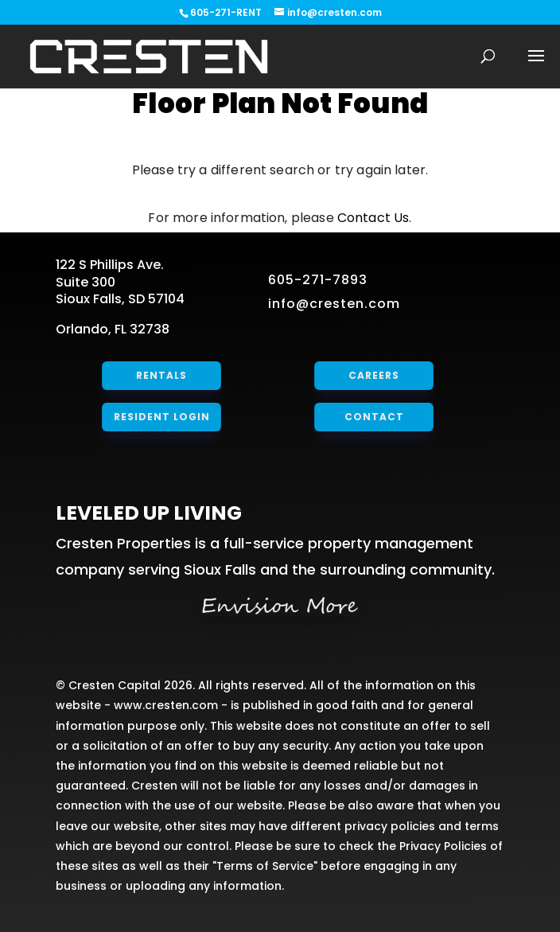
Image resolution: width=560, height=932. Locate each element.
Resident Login (162, 417)
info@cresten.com (334, 304)
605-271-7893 (318, 280)
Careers (373, 375)
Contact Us (373, 218)
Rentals (162, 375)
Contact (374, 417)
